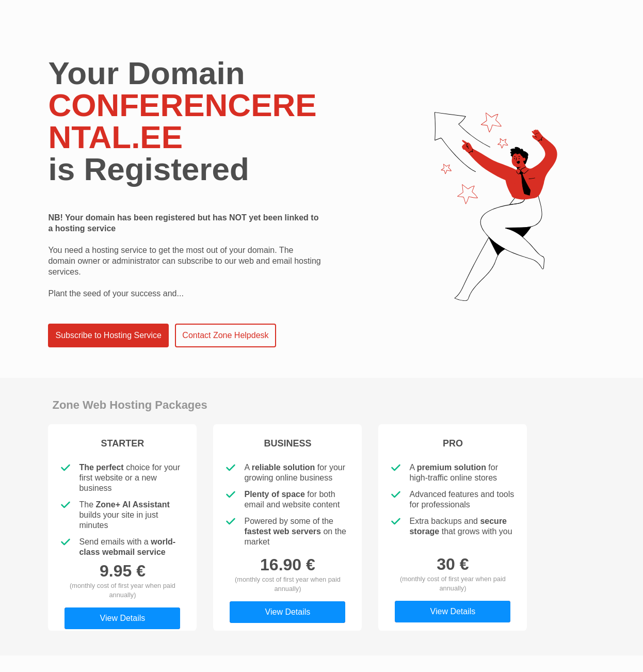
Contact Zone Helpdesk (225, 335)
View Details (123, 618)
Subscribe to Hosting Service (108, 335)
